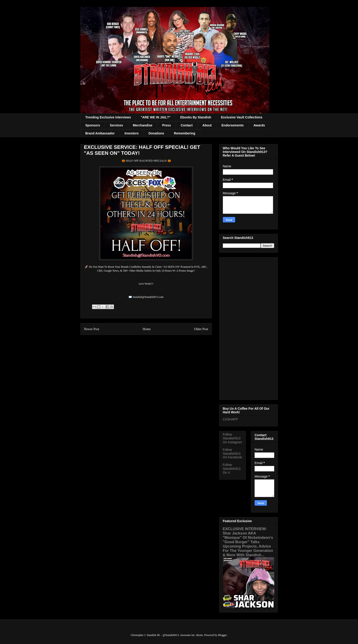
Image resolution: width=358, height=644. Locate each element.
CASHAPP (230, 419)
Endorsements (233, 125)
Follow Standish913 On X (232, 469)
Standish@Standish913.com (148, 297)
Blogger (222, 635)
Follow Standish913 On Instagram (233, 438)
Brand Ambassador (100, 133)
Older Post (201, 329)
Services (116, 125)
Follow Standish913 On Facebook (232, 454)
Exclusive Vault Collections (242, 117)
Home (147, 329)
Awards (259, 125)
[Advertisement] (249, 328)
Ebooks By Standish (196, 117)
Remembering (185, 133)
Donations (156, 133)
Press (166, 125)
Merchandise (143, 125)
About (207, 125)
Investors (132, 133)
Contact (187, 125)
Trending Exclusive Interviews (108, 117)
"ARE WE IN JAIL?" (155, 117)
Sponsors (93, 125)
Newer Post (92, 329)
